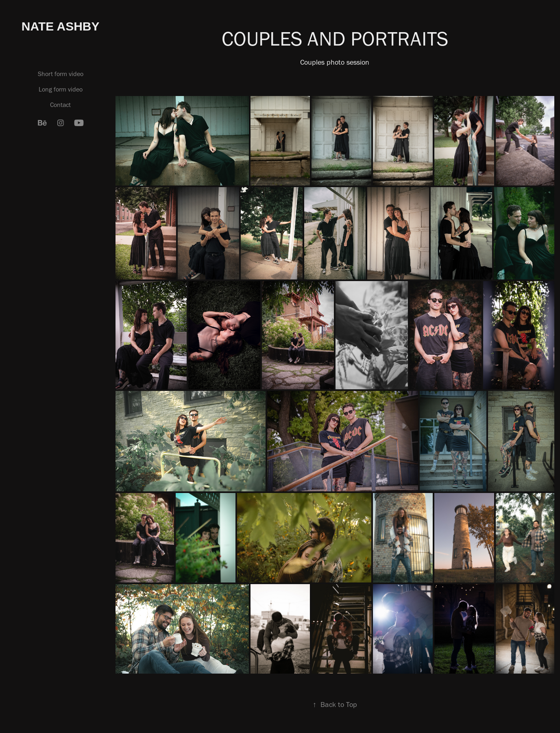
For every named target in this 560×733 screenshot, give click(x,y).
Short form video (61, 74)
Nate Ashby (61, 26)
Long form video (61, 89)
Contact (60, 105)
